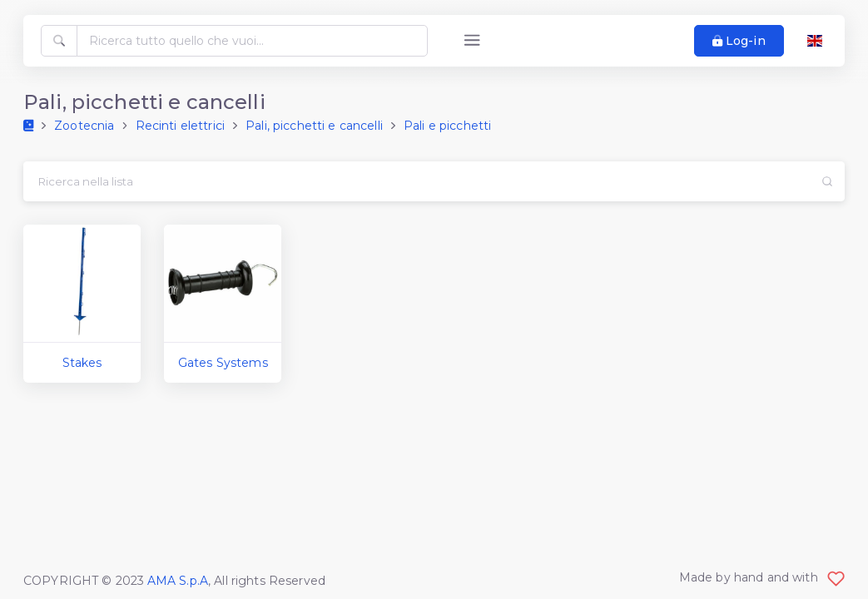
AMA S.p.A (178, 581)
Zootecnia (84, 126)
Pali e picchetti (447, 126)
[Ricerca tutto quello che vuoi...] (252, 41)
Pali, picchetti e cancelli (314, 126)
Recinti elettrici (180, 126)
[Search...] (416, 181)
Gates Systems (223, 363)
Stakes (82, 363)
